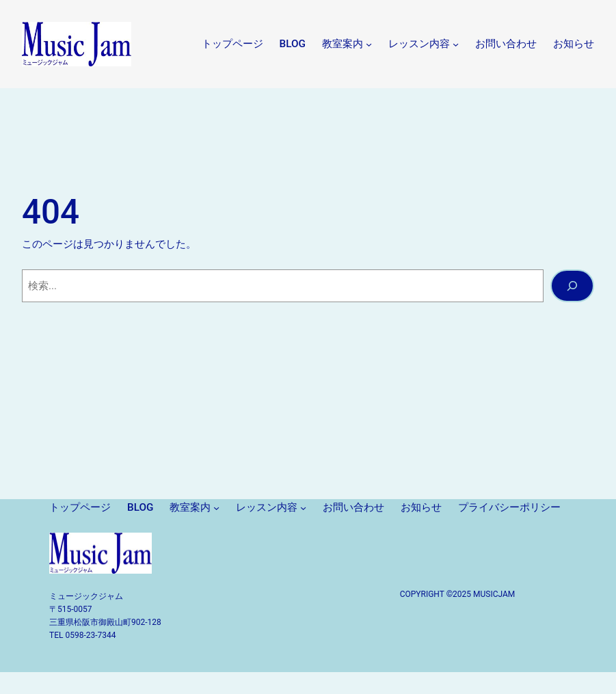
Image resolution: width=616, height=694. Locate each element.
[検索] (572, 286)
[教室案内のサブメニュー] (369, 44)
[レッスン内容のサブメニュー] (456, 44)
